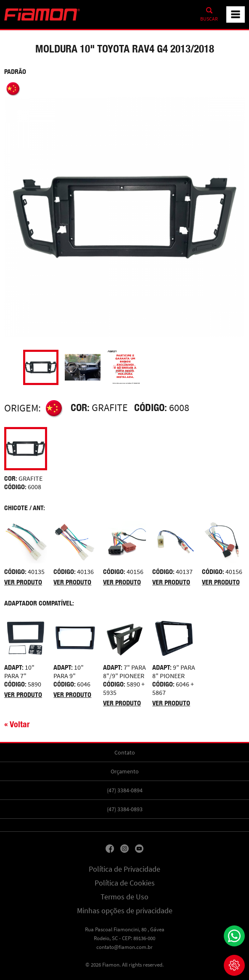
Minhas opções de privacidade (125, 911)
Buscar (209, 19)
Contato (125, 752)
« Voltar (17, 724)
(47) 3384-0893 (125, 809)
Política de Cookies (125, 883)
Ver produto (23, 582)
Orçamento (125, 771)
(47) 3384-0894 (125, 790)
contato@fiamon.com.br (124, 947)
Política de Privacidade (124, 869)
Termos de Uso (124, 897)
